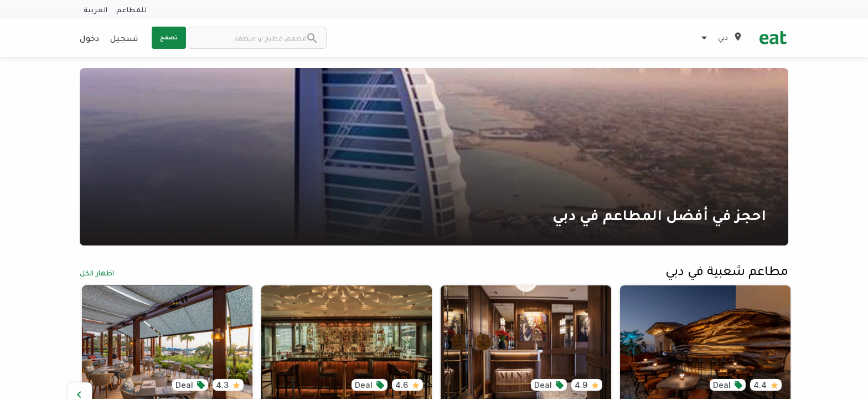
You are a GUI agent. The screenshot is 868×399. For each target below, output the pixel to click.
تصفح (169, 37)
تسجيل (124, 38)
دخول (89, 38)
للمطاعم (131, 9)
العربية (95, 9)
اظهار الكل (97, 272)
